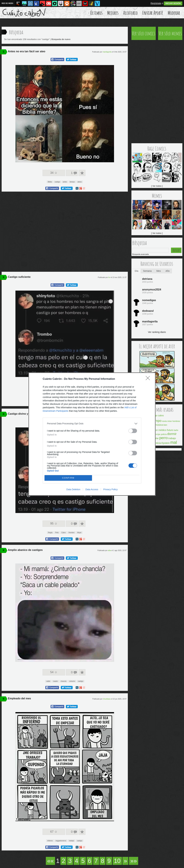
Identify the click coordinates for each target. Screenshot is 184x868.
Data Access (92, 489)
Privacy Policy (110, 489)
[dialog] (92, 434)
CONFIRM (68, 478)
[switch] (133, 431)
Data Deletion (73, 489)
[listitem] (92, 424)
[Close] (149, 379)
